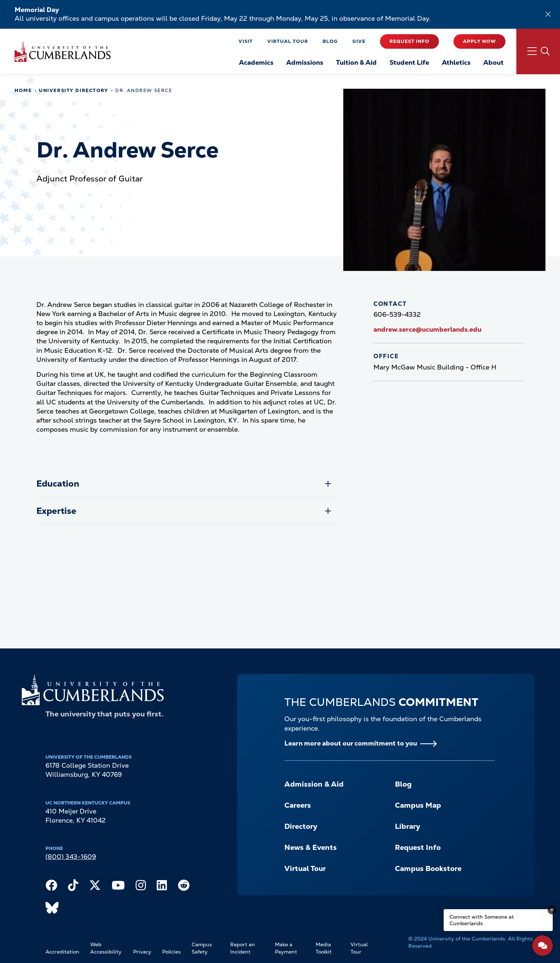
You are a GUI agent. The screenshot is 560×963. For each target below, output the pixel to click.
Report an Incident (243, 948)
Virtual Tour (288, 41)
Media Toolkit (324, 948)
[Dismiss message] (552, 910)
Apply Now (479, 41)
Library (407, 826)
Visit (246, 41)
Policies (171, 952)
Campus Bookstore (428, 868)
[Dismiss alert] (548, 14)
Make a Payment (286, 948)
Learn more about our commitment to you (351, 743)
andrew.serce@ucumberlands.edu (427, 329)
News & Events (311, 847)
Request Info (409, 41)
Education (58, 484)
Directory (301, 826)
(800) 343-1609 (71, 857)
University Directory (73, 90)
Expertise (56, 511)
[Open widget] (543, 946)
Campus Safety (202, 948)
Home (23, 90)
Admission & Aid (314, 784)
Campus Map (418, 805)
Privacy (142, 952)
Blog (330, 41)
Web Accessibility (106, 948)
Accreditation (62, 952)
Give (359, 41)
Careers (298, 805)
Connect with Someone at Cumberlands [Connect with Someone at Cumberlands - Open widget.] (482, 920)
